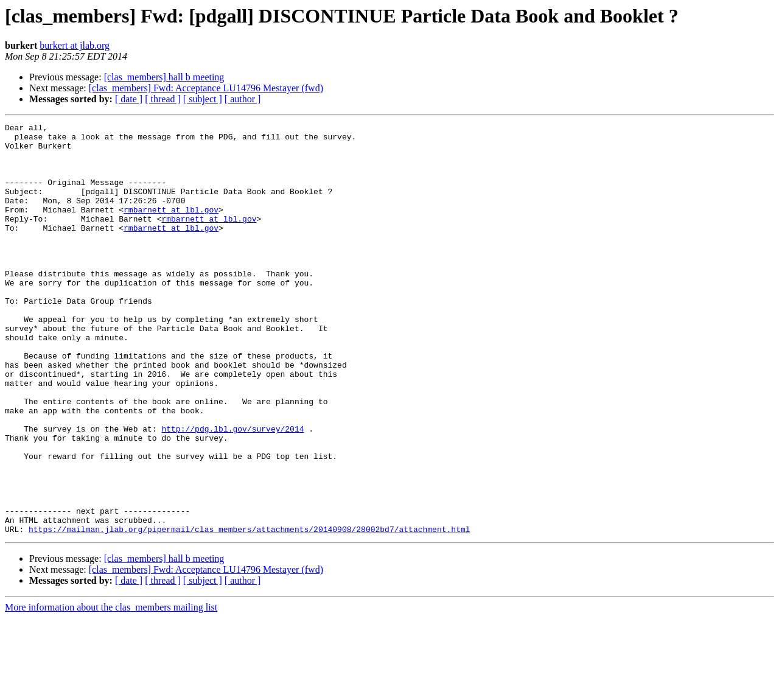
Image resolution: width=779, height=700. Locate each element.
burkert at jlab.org (75, 45)
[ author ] (243, 99)
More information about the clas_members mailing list (111, 689)
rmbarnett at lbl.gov (171, 228)
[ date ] (129, 99)
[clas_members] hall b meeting (164, 77)
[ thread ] (163, 99)
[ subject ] (203, 99)
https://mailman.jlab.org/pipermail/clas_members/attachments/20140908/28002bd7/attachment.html (249, 611)
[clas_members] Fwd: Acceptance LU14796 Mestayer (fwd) (206, 88)
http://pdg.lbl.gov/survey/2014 (232, 491)
